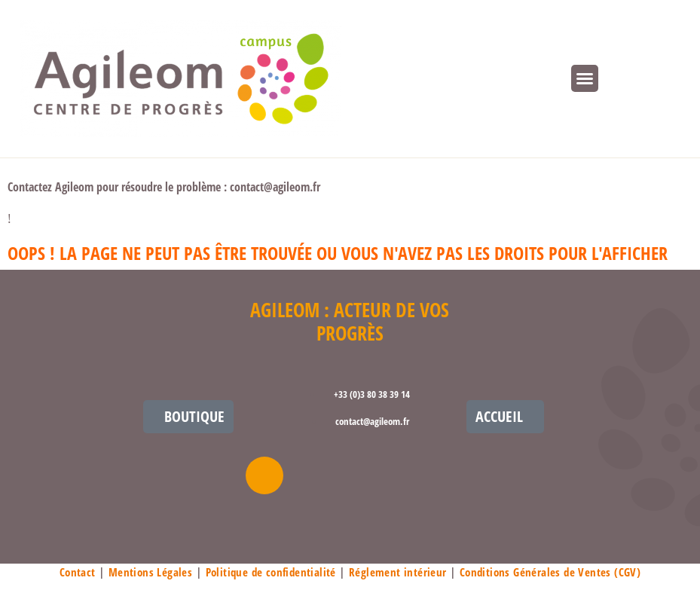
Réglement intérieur (398, 572)
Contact (78, 572)
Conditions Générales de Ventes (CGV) (550, 572)
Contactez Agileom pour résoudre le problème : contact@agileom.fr (164, 187)
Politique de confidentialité (271, 572)
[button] (585, 78)
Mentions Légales (150, 572)
